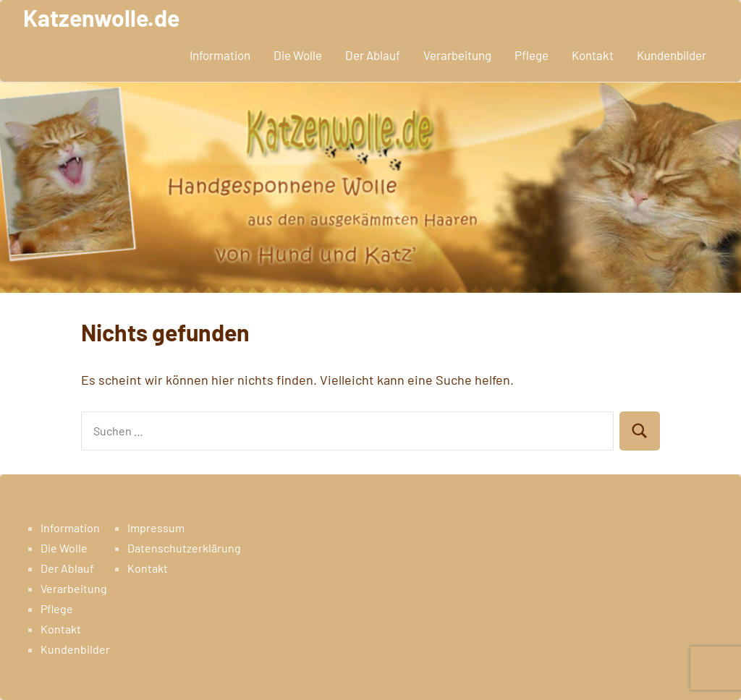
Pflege (532, 55)
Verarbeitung (457, 55)
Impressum (156, 528)
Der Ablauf (373, 55)
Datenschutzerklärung (184, 548)
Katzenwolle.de (101, 17)
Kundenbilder (672, 55)
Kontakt (593, 55)
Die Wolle (298, 55)
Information (220, 55)
